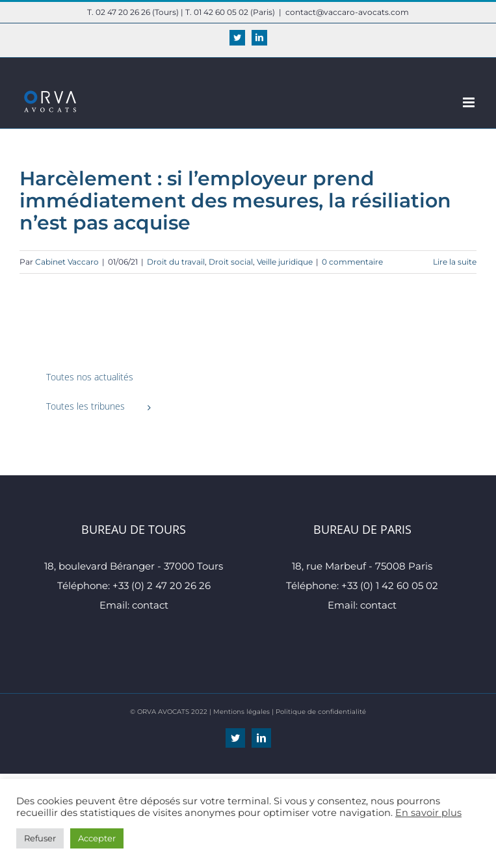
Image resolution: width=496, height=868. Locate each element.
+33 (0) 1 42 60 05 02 (390, 585)
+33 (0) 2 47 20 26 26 (162, 585)
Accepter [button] (97, 838)
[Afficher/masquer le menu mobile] (470, 102)
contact (150, 605)
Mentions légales (241, 712)
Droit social (231, 262)
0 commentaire (352, 262)
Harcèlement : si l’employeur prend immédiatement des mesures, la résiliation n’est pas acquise (235, 201)
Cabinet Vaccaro (67, 262)
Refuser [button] (40, 838)
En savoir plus (428, 813)
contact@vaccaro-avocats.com (347, 12)
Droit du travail (176, 262)
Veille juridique (285, 262)
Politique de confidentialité (321, 712)
